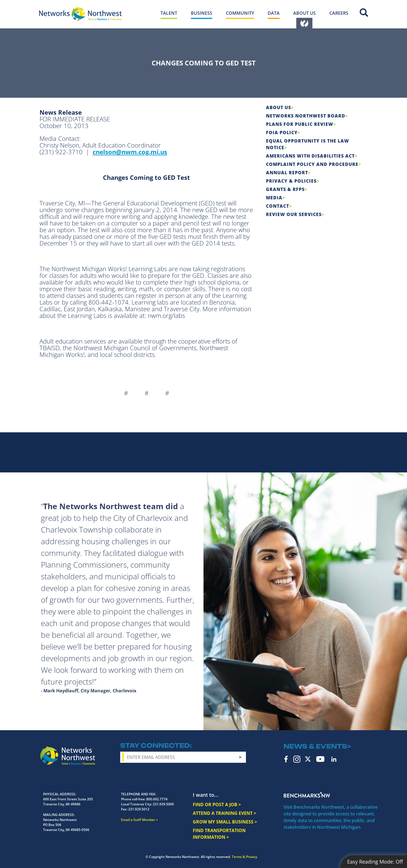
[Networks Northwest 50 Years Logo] (80, 14)
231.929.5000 (163, 804)
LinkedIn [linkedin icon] (334, 759)
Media (274, 198)
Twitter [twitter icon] (308, 759)
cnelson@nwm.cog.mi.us (130, 152)
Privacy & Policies (291, 181)
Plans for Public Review (300, 124)
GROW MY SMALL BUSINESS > (225, 822)
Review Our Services (294, 214)
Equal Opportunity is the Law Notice (308, 144)
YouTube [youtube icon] (320, 759)
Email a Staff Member (138, 820)
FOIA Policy (282, 133)
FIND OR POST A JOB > (217, 805)
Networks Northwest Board (306, 116)
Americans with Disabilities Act (310, 156)
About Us (278, 107)
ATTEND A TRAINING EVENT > (225, 813)
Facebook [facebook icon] (286, 759)
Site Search (364, 13)
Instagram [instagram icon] (297, 759)
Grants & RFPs (285, 189)
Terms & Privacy (244, 857)
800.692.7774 (157, 799)
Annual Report (287, 173)
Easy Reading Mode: (375, 862)
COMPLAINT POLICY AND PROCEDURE (312, 164)
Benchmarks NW (307, 795)
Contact (277, 206)
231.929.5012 (139, 809)
